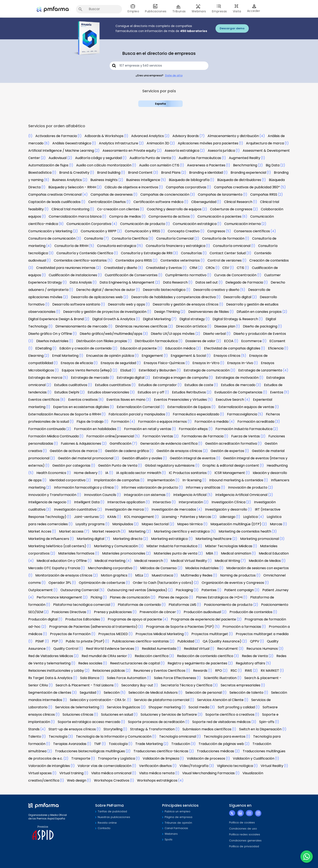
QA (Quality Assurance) (222, 641)
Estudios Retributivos (189, 392)
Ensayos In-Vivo (240, 363)
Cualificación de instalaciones (73, 275)
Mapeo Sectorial (155, 524)
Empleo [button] (133, 9)
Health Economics (51, 473)
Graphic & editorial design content (231, 465)
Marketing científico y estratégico (182, 531)
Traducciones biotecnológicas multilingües (90, 751)
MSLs (139, 575)
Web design (77, 780)
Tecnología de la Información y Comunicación (114, 736)
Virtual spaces (40, 773)
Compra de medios (125, 216)
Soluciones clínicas (78, 715)
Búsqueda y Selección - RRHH (72, 187)
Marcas (276, 524)
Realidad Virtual (197, 649)
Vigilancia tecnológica (235, 766)
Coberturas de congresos (231, 209)
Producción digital (43, 619)
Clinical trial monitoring (70, 209)
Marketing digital (90, 539)
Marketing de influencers (49, 539)
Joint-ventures (86, 517)
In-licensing (192, 480)
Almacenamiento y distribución (233, 136)
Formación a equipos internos (162, 422)
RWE (248, 671)
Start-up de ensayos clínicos (72, 729)
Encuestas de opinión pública (110, 356)
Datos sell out (207, 282)
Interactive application (126, 502)
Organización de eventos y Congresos (233, 583)
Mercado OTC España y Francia (54, 568)
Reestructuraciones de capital (135, 663)
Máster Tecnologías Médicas (229, 546)
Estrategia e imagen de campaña (180, 378)
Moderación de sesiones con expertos (258, 568)
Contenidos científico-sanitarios (80, 260)
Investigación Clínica (228, 502)
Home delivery (86, 473)
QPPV (255, 641)
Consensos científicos (252, 231)
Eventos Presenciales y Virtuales (180, 400)
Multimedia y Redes (197, 575)
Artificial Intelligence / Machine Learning (61, 151)
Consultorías (191, 253)
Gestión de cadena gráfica (127, 451)
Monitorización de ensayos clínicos (64, 575)
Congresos (216, 231)
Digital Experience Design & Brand (56, 319)
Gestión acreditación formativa (231, 444)
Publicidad (186, 641)
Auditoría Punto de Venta (150, 158)
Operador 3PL (60, 583)
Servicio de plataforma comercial (162, 700)
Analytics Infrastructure (119, 143)
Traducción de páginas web (221, 744)
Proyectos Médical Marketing (160, 634)
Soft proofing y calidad (236, 707)
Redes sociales (90, 663)
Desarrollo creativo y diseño (216, 290)
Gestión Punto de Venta (118, 465)
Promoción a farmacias (242, 627)
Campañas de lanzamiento (220, 195)
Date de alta (174, 75)
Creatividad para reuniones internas (66, 268)
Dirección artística (191, 326)
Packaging (184, 590)
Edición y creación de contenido (86, 348)
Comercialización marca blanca (75, 216)
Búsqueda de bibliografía (189, 180)
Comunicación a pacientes (219, 216)
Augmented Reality (245, 158)
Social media (199, 707)
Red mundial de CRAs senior (104, 656)
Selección (112, 693)
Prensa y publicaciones (113, 612)
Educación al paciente (138, 348)
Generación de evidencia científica (169, 444)
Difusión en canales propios (259, 312)
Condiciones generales (245, 840)
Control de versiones (225, 260)
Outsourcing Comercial (79, 590)
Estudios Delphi (67, 392)
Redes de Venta (255, 656)
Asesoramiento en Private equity (129, 151)
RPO (219, 671)
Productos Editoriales (83, 619)
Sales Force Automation (127, 678)
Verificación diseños (155, 766)
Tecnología (58, 736)
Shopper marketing (165, 707)
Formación (120, 422)
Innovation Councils (100, 495)
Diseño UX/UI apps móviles (173, 334)
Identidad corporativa (67, 480)
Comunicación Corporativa (89, 224)
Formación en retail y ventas (148, 429)
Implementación (161, 480)
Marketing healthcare (214, 539)
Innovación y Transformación (52, 495)
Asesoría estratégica (182, 151)
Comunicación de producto (143, 224)
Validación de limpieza (161, 758)
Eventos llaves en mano (126, 400)
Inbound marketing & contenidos (236, 480)
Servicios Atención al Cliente (220, 700)
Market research (106, 531)
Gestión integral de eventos (193, 458)
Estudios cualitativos (71, 385)
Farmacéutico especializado (196, 414)
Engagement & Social (188, 356)
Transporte (81, 758)
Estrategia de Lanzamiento (260, 370)
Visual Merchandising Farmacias (208, 773)
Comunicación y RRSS (142, 231)
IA (107, 473)
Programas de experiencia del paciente (203, 619)
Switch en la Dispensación (260, 729)
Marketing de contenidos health (245, 531)
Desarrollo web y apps (126, 304)
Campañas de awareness (112, 195)
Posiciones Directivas (69, 612)
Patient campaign (239, 590)
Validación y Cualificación (254, 758)
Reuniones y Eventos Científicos (159, 671)
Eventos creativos (83, 400)
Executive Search (230, 400)
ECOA (229, 341)
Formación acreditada (256, 422)
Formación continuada (47, 429)
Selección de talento (246, 693)
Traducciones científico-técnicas (161, 751)
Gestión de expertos (227, 451)
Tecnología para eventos (225, 736)
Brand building (109, 173)
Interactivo (162, 502)
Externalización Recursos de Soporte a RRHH (65, 414)
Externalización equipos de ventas (246, 407)
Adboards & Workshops (104, 136)
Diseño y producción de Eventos (260, 334)
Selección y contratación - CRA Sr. (98, 700)
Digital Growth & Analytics (114, 319)
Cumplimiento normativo (186, 275)
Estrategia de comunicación (207, 370)
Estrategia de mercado (90, 378)
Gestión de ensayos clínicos (179, 451)
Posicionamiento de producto (228, 605)
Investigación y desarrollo (226, 509)
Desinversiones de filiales (209, 312)
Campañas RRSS (264, 195)
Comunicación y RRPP (99, 231)
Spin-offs (267, 722)
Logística (250, 517)
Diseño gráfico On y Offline (50, 334)
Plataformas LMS (182, 605)
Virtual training (71, 773)
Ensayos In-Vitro (206, 363)
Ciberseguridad (204, 202)
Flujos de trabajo (90, 422)
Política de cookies (242, 822)
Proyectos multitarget (210, 634)
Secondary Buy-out (137, 685)
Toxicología (118, 744)
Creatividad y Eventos (164, 268)
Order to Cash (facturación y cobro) (163, 583)
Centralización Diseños (107, 202)
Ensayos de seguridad (118, 363)
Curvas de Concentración (235, 275)
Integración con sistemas (145, 495)
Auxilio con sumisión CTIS (159, 165)
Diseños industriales (52, 341)
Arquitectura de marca (265, 143)
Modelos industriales (202, 568)
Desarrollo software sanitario (76, 304)
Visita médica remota (157, 773)
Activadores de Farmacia (56, 136)
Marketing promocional (260, 539)
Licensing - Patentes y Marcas (186, 517)
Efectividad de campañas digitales (232, 348)
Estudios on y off (151, 392)
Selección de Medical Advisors (153, 693)
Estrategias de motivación (237, 378)
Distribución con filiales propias (102, 341)
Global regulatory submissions (170, 465)
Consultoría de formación (223, 238)
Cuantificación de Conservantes (131, 275)
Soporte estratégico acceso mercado (89, 722)
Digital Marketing (157, 319)
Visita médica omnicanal (111, 773)
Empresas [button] (219, 9)
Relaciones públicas (109, 671)
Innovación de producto (248, 487)
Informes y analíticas (203, 487)
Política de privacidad (244, 846)
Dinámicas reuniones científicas (141, 326)
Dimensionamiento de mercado (81, 326)
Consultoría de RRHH (71, 246)
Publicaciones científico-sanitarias (140, 641)
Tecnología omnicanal (178, 736)
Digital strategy (192, 319)
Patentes (209, 590)
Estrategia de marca (45, 378)
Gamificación (121, 444)
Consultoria (94, 238)
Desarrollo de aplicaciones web (97, 297)
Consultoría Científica (130, 238)
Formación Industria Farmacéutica (244, 429)
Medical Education (274, 553)
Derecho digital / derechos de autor (106, 290)
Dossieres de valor (200, 341)
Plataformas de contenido (139, 605)
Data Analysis (81, 282)
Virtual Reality (272, 766)
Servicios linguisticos (123, 707)
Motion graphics (114, 575)
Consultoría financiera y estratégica (176, 246)
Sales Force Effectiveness (175, 678)
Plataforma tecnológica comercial (82, 605)
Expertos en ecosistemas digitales (81, 407)
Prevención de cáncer (158, 612)
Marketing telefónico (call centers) (57, 546)
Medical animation (236, 553)
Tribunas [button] (179, 9)
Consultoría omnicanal (232, 246)
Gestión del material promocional (86, 458)
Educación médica (180, 348)
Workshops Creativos (112, 780)
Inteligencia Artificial (190, 495)
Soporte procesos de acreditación (156, 722)
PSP (55, 641)
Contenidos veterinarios (180, 260)
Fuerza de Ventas (246, 436)
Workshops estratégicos (157, 780)
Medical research (149, 561)
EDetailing (44, 348)
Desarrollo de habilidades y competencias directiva (173, 297)
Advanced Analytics (147, 136)
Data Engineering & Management (127, 282)
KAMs (112, 517)
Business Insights (104, 180)
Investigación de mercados (174, 509)
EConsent (277, 341)
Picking (96, 597)
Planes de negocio (173, 597)
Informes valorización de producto (150, 487)
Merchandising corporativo (110, 568)
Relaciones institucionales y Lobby (56, 671)
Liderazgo (228, 517)
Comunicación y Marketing (50, 231)
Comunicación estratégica (195, 224)
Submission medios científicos (207, 729)
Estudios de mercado (238, 385)
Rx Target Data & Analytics (50, 678)
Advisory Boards (186, 136)
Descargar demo (232, 28)
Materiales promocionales (124, 553)
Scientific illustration (220, 678)
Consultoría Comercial (175, 238)
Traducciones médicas (215, 751)
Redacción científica (152, 656)
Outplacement (40, 590)
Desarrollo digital (237, 297)
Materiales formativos (76, 553)
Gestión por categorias (71, 465)
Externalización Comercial (138, 407)
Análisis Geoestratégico (72, 143)
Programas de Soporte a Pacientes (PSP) (180, 627)
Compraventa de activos (169, 216)
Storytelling (113, 729)
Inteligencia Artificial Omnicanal (241, 495)
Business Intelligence (143, 180)
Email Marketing (65, 356)
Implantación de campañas (117, 480)
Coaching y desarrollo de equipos (174, 209)
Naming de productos (238, 575)
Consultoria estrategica (117, 246)
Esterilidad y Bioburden (157, 370)
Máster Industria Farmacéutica (172, 546)
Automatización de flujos (48, 165)
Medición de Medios (265, 561)
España (160, 104)
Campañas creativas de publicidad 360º (247, 187)
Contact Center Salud (228, 253)
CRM (193, 268)
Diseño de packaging (260, 326)
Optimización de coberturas (102, 583)
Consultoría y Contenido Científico (85, 253)
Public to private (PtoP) (85, 641)
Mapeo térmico (190, 524)
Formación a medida (212, 422)
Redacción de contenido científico (205, 656)
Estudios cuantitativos (113, 385)
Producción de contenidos (251, 612)
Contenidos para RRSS (134, 260)
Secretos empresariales (240, 685)
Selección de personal (204, 693)
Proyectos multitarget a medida (262, 634)
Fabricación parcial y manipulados (137, 414)
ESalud (126, 370)
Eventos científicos (44, 400)
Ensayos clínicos (227, 356)
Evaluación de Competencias (238, 392)
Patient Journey (275, 590)
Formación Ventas (158, 436)
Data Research (175, 282)
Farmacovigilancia (242, 414)
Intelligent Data (87, 502)
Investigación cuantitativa (75, 509)
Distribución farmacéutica (156, 341)
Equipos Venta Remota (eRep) (87, 370)
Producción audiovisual (202, 612)
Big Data (273, 165)
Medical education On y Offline (62, 561)
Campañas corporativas (186, 187)
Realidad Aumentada (159, 649)
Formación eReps (193, 429)
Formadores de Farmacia (203, 436)
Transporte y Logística (116, 758)
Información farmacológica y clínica (84, 487)
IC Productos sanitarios (188, 473)
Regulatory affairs (250, 663)
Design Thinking (167, 312)
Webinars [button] (199, 9)
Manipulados (123, 524)
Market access (71, 531)
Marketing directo (128, 539)
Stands (34, 729)
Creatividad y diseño (121, 268)
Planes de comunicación (130, 597)
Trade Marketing (149, 744)
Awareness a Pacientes (206, 165)
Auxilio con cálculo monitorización (104, 165)
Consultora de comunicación (52, 238)
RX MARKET (270, 671)
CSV (226, 268)
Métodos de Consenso (158, 568)
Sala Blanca (90, 678)
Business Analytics (67, 180)
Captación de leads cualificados (54, 202)
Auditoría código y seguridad (98, 158)
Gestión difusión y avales (142, 458)
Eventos (277, 392)
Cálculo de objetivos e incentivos (131, 187)
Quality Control (66, 649)
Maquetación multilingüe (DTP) (236, 524)
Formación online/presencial (110, 436)
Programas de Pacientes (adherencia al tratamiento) (93, 627)
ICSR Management (230, 473)
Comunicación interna (242, 224)
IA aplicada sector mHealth (139, 473)
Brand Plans (171, 173)
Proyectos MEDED (113, 634)
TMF (98, 744)
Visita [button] (237, 9)
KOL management (139, 517)
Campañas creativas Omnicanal (55, 195)
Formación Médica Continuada (53, 436)
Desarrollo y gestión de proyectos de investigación (105, 312)
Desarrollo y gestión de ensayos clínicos (186, 304)
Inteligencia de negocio (47, 502)
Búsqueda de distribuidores (239, 180)
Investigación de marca (124, 509)
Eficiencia (276, 348)
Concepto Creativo (184, 231)
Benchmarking (245, 165)
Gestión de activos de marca (74, 451)
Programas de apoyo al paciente (135, 619)
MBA (210, 553)
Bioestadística (40, 173)
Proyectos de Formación (70, 634)
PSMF (40, 641)
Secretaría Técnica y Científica (187, 685)
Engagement (152, 356)
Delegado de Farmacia (244, 282)
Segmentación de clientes (50, 693)
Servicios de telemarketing (77, 707)
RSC (234, 671)
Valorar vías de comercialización (105, 766)
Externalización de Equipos (189, 407)
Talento (35, 736)
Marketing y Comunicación (116, 546)
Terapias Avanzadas (70, 744)
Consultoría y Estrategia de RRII (147, 253)
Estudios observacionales (108, 392)
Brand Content (140, 173)
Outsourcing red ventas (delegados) (137, 590)
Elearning (36, 356)
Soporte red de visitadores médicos (221, 722)
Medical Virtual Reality (189, 561)
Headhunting (277, 465)
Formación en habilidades (95, 429)
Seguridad (88, 693)
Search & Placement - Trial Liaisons (85, 685)
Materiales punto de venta (176, 553)
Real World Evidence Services (110, 649)
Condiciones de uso (243, 829)
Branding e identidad (206, 173)
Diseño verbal (214, 334)
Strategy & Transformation (152, 729)
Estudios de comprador (158, 385)
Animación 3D (158, 143)
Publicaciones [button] (156, 9)
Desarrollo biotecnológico (164, 290)
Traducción (181, 744)
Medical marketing (110, 561)
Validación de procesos (206, 758)
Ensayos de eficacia (77, 363)
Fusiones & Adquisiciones (81, 444)
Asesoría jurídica (221, 151)
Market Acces (40, 531)
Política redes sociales (245, 834)
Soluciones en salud (117, 715)
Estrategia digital (131, 378)
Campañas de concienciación (165, 195)
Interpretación (191, 502)
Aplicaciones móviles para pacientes (208, 143)
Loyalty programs (90, 524)
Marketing (137, 531)
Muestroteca (162, 575)
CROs (210, 268)
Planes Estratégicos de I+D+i (219, 597)
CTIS (240, 268)
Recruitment (228, 649)
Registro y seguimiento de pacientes (197, 663)
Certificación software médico (158, 202)
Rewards (200, 671)
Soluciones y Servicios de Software (169, 715)
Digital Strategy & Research (235, 319)
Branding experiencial (248, 173)
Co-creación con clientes (118, 209)
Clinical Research (238, 202)
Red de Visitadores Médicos (51, 656)
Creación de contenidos (269, 260)
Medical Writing (227, 561)
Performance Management (59, 597)
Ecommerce (251, 341)
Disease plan (225, 326)
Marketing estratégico (169, 539)
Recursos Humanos (262, 649)
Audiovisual (58, 158)
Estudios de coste (199, 385)
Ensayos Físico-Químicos (164, 363)
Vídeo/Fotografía (194, 766)
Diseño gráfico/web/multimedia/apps (111, 334)
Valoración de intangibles (49, 766)
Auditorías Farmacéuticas (200, 158)
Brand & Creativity (74, 173)
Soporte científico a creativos (230, 715)
